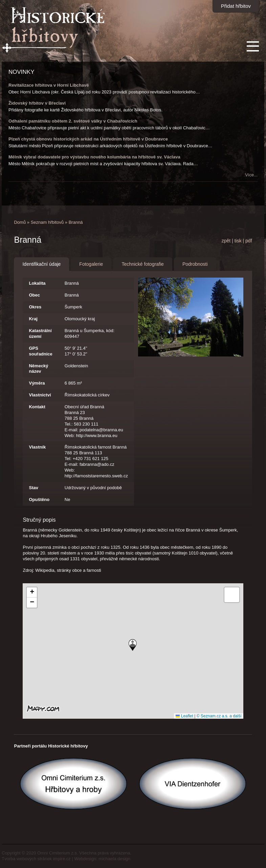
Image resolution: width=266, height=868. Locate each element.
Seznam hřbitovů (47, 222)
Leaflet (184, 716)
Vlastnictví (40, 395)
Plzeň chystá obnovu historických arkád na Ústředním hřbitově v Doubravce (88, 139)
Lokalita (37, 283)
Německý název (38, 369)
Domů (20, 222)
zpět (226, 241)
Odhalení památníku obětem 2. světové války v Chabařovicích (73, 121)
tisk (238, 241)
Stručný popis (39, 520)
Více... (251, 175)
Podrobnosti (195, 264)
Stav (33, 488)
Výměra (37, 383)
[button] (133, 645)
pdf (249, 241)
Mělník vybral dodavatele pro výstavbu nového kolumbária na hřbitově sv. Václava (94, 157)
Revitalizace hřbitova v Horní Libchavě (49, 85)
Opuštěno (39, 500)
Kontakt (37, 407)
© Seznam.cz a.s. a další (219, 716)
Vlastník (37, 447)
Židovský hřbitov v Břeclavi (37, 103)
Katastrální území (40, 333)
